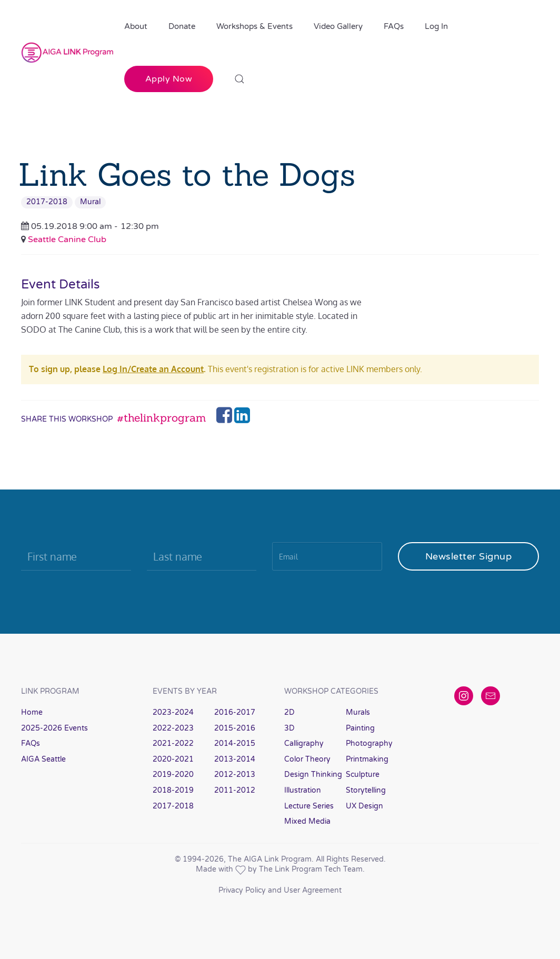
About (136, 26)
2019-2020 (173, 775)
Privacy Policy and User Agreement (280, 890)
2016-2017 (235, 712)
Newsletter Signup (469, 556)
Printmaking (367, 759)
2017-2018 (47, 202)
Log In (436, 26)
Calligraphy (304, 743)
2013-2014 (235, 759)
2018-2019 (173, 790)
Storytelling (366, 790)
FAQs (394, 26)
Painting (360, 728)
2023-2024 (173, 712)
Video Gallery (338, 26)
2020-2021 (173, 759)
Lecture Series (309, 806)
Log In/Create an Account (153, 369)
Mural (90, 202)
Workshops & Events (254, 26)
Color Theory (307, 759)
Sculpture (363, 775)
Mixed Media (307, 821)
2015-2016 (235, 728)
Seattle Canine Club (67, 239)
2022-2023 (173, 728)
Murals (358, 712)
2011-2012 (235, 790)
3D (289, 728)
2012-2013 (235, 775)
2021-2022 (173, 743)
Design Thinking (313, 775)
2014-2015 (235, 743)
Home (32, 712)
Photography (369, 743)
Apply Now (169, 79)
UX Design (364, 806)
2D (289, 712)
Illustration (303, 790)
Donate (182, 26)
